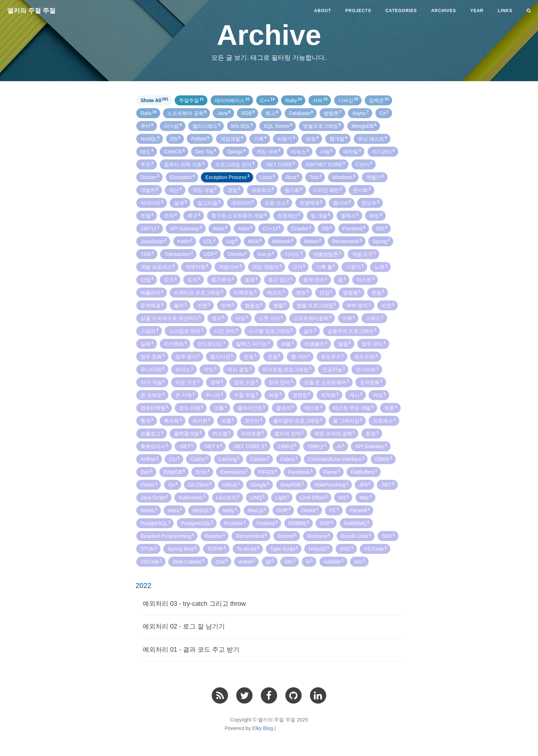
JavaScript (154, 241)
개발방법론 (327, 254)
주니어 (214, 395)
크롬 (220, 408)
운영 (250, 356)
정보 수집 (246, 382)
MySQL (202, 510)
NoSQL (150, 138)
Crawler (301, 228)
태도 (147, 151)
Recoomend (347, 241)
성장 (312, 138)
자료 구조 (188, 382)
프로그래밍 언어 (235, 164)
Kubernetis (192, 497)
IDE (382, 228)
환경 (372, 433)
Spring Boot (182, 548)
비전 (388, 305)
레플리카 (152, 292)
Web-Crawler (188, 561)
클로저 (285, 408)
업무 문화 (153, 356)
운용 (274, 356)
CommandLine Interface (336, 459)
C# (384, 113)
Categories (401, 11)
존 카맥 (185, 395)
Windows (344, 177)
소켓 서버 (271, 318)
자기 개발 (153, 382)
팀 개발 (321, 215)
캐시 (356, 395)
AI (341, 446)
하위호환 (253, 433)
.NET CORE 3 (250, 446)
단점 (147, 279)
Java (224, 113)
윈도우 (370, 203)
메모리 (276, 292)
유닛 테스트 (373, 138)
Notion (313, 241)
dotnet (247, 561)
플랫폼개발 (188, 433)
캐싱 (379, 395)
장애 (217, 382)
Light (282, 497)
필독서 (350, 215)
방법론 (333, 113)
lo (309, 561)
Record (287, 536)
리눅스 (300, 151)
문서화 (362, 190)
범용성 (254, 305)
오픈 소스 (277, 203)
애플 (288, 343)
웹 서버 (301, 356)
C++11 (271, 228)
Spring (381, 241)
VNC (346, 548)
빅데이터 (152, 203)
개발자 (149, 190)
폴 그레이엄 (348, 420)
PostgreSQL (155, 523)
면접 (326, 292)
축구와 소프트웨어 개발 (239, 215)
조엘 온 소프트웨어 (327, 382)
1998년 (317, 446)
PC (334, 510)
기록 (260, 138)
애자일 (352, 151)
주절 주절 (246, 395)
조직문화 (371, 382)
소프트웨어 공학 (187, 113)
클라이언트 (251, 408)
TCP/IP (217, 548)
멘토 (302, 292)
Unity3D (319, 548)
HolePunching (331, 484)
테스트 (313, 408)
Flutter (149, 484)
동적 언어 (315, 279)
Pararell (360, 510)
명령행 (352, 292)
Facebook (300, 472)
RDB (248, 113)
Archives (444, 11)
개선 (175, 190)
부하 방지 (359, 305)
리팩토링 (245, 292)
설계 (180, 203)
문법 (378, 292)
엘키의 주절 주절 (31, 11)
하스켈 (221, 433)
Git (173, 484)
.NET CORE (280, 164)
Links (505, 11)
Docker (150, 177)
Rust (292, 177)
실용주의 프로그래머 (352, 331)
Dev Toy (206, 151)
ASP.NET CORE (325, 164)
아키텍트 (175, 343)
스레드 (375, 318)
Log (232, 241)
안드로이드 (211, 343)
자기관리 (383, 151)
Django (236, 151)
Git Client (200, 484)
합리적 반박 (289, 433)
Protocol (267, 523)
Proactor (235, 523)
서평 (326, 151)
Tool (315, 177)
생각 (218, 318)
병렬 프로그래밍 (316, 305)
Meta (175, 510)
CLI (174, 459)
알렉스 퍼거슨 (253, 343)
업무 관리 (374, 343)
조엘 (147, 215)
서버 (320, 100)
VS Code (375, 548)
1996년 (287, 446)
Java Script (154, 497)
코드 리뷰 (191, 408)
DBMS (384, 459)
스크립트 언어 (186, 331)
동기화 (294, 190)
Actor (220, 228)
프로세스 (384, 420)
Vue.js (266, 254)
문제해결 (152, 305)
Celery (289, 459)
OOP (284, 510)
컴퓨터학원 (154, 408)
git (270, 561)
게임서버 (230, 267)
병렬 (280, 305)
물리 (180, 305)
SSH (388, 536)
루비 (147, 126)
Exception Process (227, 177)
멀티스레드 (206, 126)
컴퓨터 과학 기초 (184, 164)
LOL (210, 241)
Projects (358, 11)
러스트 (365, 279)
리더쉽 (173, 126)
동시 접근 (280, 279)
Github (231, 484)
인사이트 (367, 369)
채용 (275, 395)
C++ (268, 100)
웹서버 (342, 203)
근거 (299, 267)
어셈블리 (316, 343)
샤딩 (242, 318)
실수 (310, 331)
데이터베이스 (232, 100)
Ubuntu (237, 254)
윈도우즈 (332, 356)
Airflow (149, 459)
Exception (182, 177)
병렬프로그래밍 (322, 126)
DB (327, 228)
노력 (381, 267)
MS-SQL (242, 126)
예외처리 (243, 203)
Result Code (356, 536)
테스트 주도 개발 (353, 408)
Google (260, 484)
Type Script (284, 548)
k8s (290, 561)
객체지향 (197, 267)
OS (175, 138)
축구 (194, 215)
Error (203, 472)
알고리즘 (209, 203)
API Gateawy (371, 446)
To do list (248, 548)
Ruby (294, 100)
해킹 (376, 215)
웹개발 (338, 138)
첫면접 (301, 395)
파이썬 (201, 420)
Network (283, 241)
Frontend (354, 228)
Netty (230, 510)
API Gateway (186, 228)
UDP (210, 254)
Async (360, 113)
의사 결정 (239, 369)
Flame (332, 472)
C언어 (364, 164)
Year (477, 11)
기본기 (355, 267)
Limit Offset (314, 497)
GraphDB (292, 484)
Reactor (215, 536)
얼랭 (344, 343)
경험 (234, 190)
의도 (210, 369)
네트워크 (263, 190)
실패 (147, 343)
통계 (147, 420)
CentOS (174, 151)
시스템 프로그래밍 (271, 331)
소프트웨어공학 (312, 318)
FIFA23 (268, 472)
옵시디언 (222, 356)
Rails (149, 113)
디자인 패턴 (328, 190)
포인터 (254, 420)
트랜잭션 (289, 215)
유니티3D (153, 369)
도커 (194, 279)
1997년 (150, 228)
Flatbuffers (364, 472)
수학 (349, 318)
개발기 (375, 177)
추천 (147, 164)
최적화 (330, 395)
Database (301, 113)
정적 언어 (281, 382)
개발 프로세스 (158, 267)
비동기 (286, 138)
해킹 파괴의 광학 (335, 433)
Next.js (257, 510)
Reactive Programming (167, 536)
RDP (326, 523)
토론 (391, 408)
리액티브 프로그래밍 (199, 292)
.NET (186, 446)
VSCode (151, 561)
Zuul (221, 561)
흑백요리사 (154, 446)
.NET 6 (213, 446)
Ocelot (310, 510)
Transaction (179, 254)
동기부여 (223, 279)
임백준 (379, 100)
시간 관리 (226, 331)
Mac (366, 497)
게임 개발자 (267, 267)
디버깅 (348, 100)
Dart (147, 472)
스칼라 (149, 331)
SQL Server (278, 126)
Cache (199, 459)
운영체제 (311, 203)
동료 (251, 279)
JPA (365, 484)
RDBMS (299, 523)
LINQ (257, 497)
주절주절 (191, 100)
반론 (204, 305)
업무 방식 (188, 356)
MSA (255, 241)
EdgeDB (174, 472)
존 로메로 (153, 395)
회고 (272, 113)
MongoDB (364, 126)
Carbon (260, 459)
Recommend (251, 536)
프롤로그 (152, 433)
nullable (334, 561)
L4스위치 (228, 497)
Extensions (234, 472)
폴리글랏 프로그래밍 (298, 420)
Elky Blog (263, 728)
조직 (170, 215)
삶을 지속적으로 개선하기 (171, 318)
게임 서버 (268, 151)
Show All (154, 100)
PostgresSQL (197, 523)
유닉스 (184, 369)
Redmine (319, 536)
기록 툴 (326, 267)
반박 (228, 305)
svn (360, 561)
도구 (170, 279)
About (323, 11)
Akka (245, 228)
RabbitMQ (357, 523)
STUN (149, 548)
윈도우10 (366, 356)
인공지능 (334, 369)
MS (344, 497)
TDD (147, 254)
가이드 (294, 254)
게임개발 (232, 138)
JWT (387, 484)
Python (200, 138)
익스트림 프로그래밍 (287, 369)
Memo (149, 510)
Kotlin (185, 241)
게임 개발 (205, 190)
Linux (267, 177)
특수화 (173, 420)
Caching (229, 459)
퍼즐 (228, 420)
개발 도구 (364, 254)
